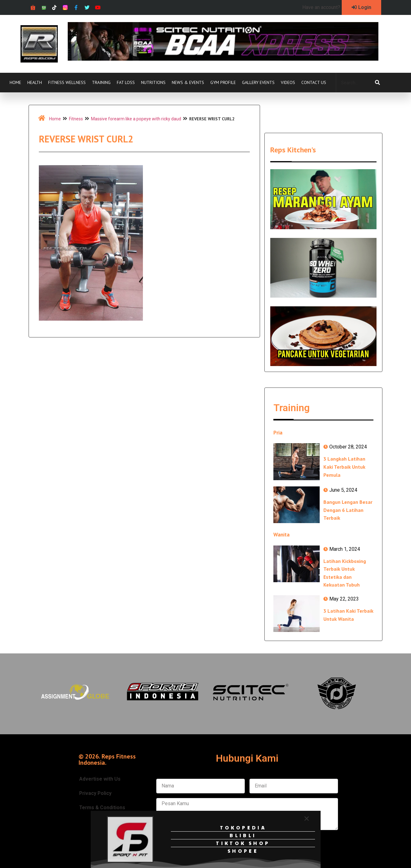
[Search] (377, 83)
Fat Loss (126, 82)
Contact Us (314, 82)
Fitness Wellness (67, 82)
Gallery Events (258, 82)
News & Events (188, 82)
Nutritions (153, 82)
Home (15, 82)
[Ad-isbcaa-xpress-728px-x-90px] (223, 59)
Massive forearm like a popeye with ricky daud (136, 119)
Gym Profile (223, 82)
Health (35, 82)
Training (101, 82)
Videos (288, 82)
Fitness (76, 119)
